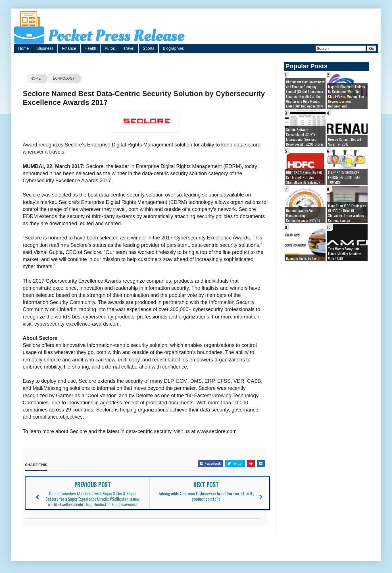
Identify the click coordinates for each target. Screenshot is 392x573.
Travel (129, 48)
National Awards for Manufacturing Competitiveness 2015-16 (303, 215)
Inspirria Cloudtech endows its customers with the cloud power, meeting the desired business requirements (347, 96)
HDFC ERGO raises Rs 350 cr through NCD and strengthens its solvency (304, 177)
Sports (149, 48)
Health (90, 48)
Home (23, 48)
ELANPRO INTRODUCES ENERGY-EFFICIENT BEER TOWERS (344, 177)
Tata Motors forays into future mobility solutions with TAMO (345, 254)
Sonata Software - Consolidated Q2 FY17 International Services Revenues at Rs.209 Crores (305, 137)
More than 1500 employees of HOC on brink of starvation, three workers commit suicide (347, 213)
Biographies (173, 48)
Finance (69, 48)
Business (45, 48)
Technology (63, 78)
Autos (110, 48)
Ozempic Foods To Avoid (303, 258)
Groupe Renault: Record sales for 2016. (345, 142)
